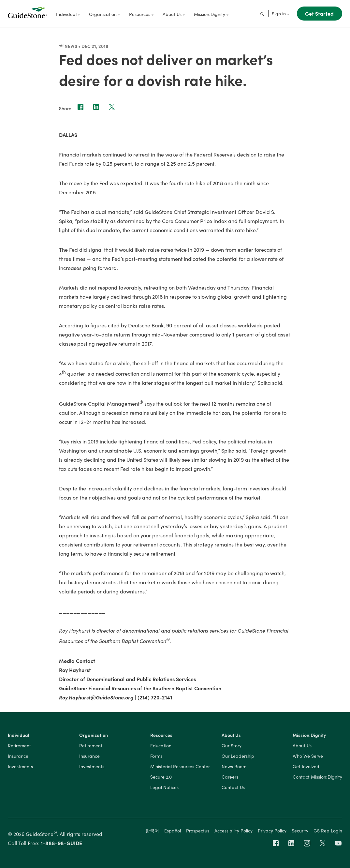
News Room (234, 768)
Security (300, 832)
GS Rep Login (328, 832)
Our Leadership (238, 757)
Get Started (319, 13)
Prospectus (198, 832)
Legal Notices (164, 789)
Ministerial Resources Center (180, 768)
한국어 (152, 832)
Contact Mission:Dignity (317, 778)
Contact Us (233, 789)
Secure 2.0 (161, 778)
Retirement (19, 747)
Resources (161, 737)
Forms (156, 757)
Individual (19, 737)
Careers (230, 778)
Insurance (18, 757)
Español (173, 832)
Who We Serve (308, 757)
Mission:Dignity (309, 737)
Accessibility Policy (233, 832)
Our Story (232, 747)
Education (161, 747)
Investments (20, 768)
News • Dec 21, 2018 (84, 46)
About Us (231, 737)
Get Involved (306, 768)
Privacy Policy (272, 832)
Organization (94, 737)
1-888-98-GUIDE (61, 844)
